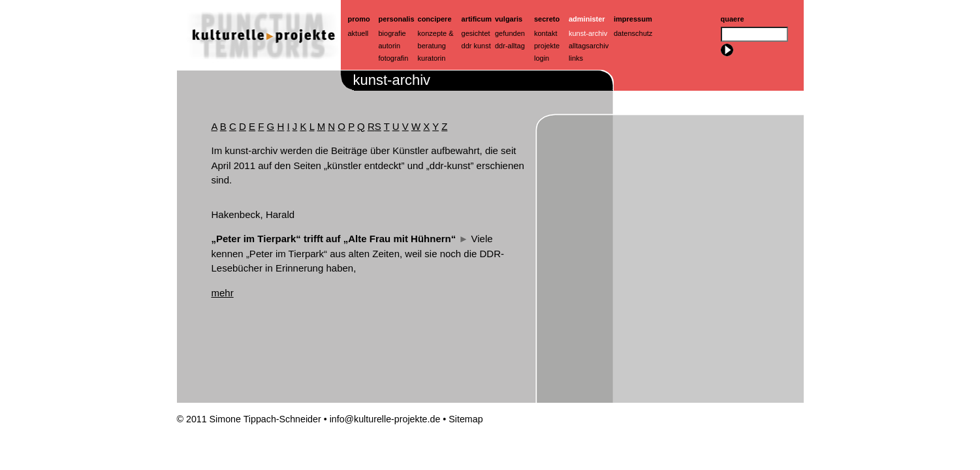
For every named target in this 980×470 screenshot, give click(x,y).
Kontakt (545, 33)
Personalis (397, 19)
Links (576, 58)
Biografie (392, 33)
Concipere (435, 19)
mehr (223, 293)
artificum (477, 19)
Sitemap (466, 419)
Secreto (547, 19)
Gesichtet (476, 33)
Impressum (633, 19)
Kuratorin (432, 58)
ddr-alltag (510, 46)
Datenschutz (633, 33)
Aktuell (358, 33)
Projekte (547, 46)
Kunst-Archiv (588, 33)
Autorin (390, 46)
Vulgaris (509, 19)
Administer (587, 19)
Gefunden (510, 33)
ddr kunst (476, 46)
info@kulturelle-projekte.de (385, 419)
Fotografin (394, 58)
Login (542, 58)
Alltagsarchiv (589, 46)
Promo (359, 19)
